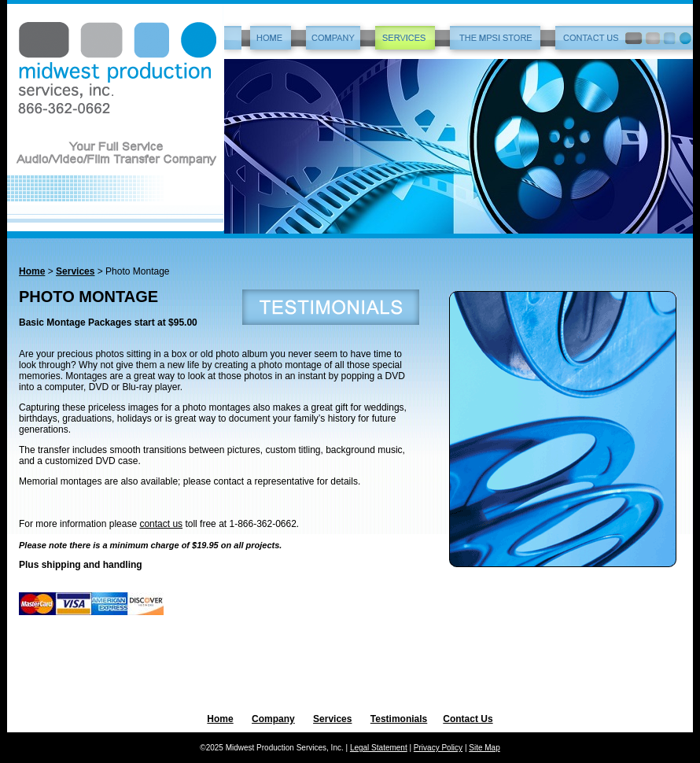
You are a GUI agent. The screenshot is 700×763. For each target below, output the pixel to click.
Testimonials (399, 719)
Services (75, 271)
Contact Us (468, 719)
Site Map (484, 748)
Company (273, 719)
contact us (161, 524)
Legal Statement (379, 748)
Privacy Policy (438, 748)
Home (32, 271)
